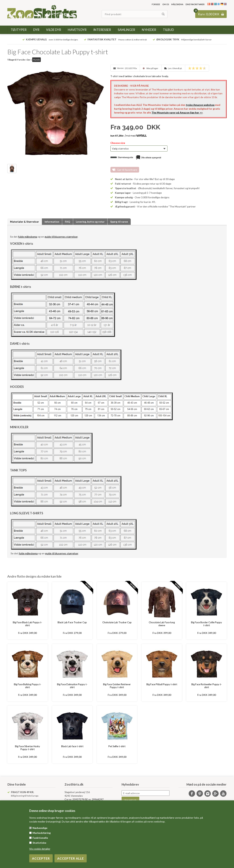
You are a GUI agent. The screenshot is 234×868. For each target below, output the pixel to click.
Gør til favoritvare (127, 170)
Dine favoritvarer (195, 4)
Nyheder (149, 30)
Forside (156, 4)
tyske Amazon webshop (200, 105)
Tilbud (168, 30)
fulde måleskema (28, 237)
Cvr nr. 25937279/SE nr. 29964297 (84, 799)
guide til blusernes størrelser (61, 237)
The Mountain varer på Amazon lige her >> (177, 112)
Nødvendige (40, 828)
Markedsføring (42, 833)
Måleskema (177, 4)
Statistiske (39, 843)
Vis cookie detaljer (40, 849)
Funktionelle (40, 838)
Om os (166, 4)
